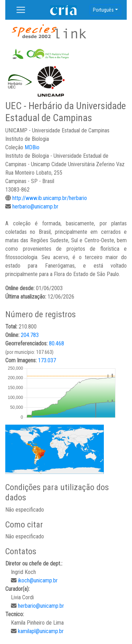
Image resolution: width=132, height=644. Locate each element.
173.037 (47, 360)
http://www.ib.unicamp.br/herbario (50, 198)
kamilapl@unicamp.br (41, 631)
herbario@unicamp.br (35, 207)
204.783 (30, 335)
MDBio (32, 147)
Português (103, 10)
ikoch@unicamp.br (38, 580)
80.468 (56, 343)
